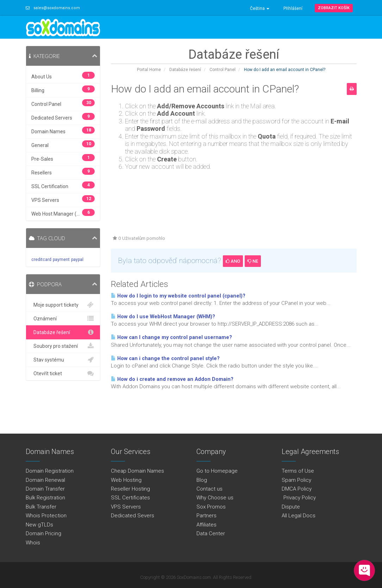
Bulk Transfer (41, 507)
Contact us (209, 489)
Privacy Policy (299, 498)
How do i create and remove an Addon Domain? (172, 379)
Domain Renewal (45, 480)
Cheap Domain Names (137, 471)
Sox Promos (211, 507)
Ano (233, 261)
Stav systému (63, 360)
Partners (206, 516)
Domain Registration (50, 471)
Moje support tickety (63, 305)
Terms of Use (298, 471)
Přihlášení (293, 8)
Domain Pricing (43, 533)
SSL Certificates (130, 498)
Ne (253, 261)
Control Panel (223, 70)
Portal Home (149, 70)
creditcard (41, 260)
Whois (33, 543)
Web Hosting (126, 480)
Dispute (291, 507)
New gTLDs (39, 525)
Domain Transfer (45, 489)
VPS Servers (126, 507)
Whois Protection (46, 516)
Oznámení (63, 319)
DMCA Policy (297, 489)
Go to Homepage (217, 471)
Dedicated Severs (133, 516)
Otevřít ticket (63, 373)
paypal (77, 260)
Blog (202, 480)
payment (61, 260)
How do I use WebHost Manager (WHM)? (163, 317)
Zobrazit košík (334, 8)
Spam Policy (296, 480)
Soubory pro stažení (63, 346)
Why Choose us (215, 498)
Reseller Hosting (130, 489)
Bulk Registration (45, 498)
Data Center (211, 533)
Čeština (260, 8)
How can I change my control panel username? (171, 337)
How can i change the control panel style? (165, 359)
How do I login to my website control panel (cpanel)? (178, 296)
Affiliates (206, 525)
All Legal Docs (299, 516)
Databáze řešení (185, 70)
